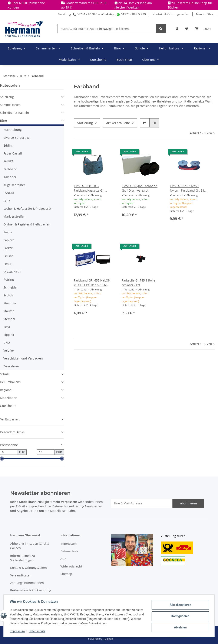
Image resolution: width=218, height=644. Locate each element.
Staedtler (10, 303)
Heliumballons (10, 382)
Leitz (7, 201)
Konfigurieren (180, 616)
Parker (8, 248)
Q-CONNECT (12, 272)
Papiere (9, 240)
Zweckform (11, 366)
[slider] (2, 459)
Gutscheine (8, 406)
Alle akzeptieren (180, 605)
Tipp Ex (9, 335)
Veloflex (9, 350)
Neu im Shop (205, 14)
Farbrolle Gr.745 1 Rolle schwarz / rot (138, 283)
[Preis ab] (9, 452)
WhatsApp (108, 14)
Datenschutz (69, 551)
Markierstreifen (14, 216)
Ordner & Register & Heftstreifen (27, 224)
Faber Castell (13, 153)
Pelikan (9, 256)
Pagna (8, 232)
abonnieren (189, 503)
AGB (63, 559)
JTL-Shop (108, 639)
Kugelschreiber (14, 185)
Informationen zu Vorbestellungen (23, 558)
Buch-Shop (124, 60)
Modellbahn (9, 398)
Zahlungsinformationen (27, 583)
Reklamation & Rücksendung (31, 590)
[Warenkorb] (203, 29)
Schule (5, 374)
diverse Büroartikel (17, 138)
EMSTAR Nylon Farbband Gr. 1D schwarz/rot (140, 188)
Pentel (8, 264)
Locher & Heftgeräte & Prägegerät (27, 209)
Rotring (9, 279)
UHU (7, 343)
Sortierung (85, 123)
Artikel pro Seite (118, 123)
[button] (177, 29)
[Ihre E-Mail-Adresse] (142, 503)
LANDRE (9, 193)
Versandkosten (21, 575)
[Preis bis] (46, 452)
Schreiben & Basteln (14, 113)
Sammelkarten (10, 105)
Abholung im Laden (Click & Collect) (30, 546)
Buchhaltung (13, 130)
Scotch (8, 295)
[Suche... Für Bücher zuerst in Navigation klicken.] (107, 29)
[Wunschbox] (187, 29)
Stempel (9, 319)
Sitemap (66, 574)
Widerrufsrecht (71, 566)
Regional (6, 390)
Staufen (9, 311)
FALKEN (9, 161)
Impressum (69, 544)
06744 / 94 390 (85, 14)
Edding (8, 145)
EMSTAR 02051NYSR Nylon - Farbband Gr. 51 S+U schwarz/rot (187, 188)
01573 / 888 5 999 (131, 14)
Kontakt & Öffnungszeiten (171, 14)
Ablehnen (180, 627)
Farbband (10, 169)
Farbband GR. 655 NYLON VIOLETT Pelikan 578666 (92, 283)
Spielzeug (7, 97)
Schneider (11, 287)
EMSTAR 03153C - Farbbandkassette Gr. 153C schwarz (89, 188)
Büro (4, 121)
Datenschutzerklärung (68, 506)
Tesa (7, 327)
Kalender (10, 177)
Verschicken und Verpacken (23, 358)
